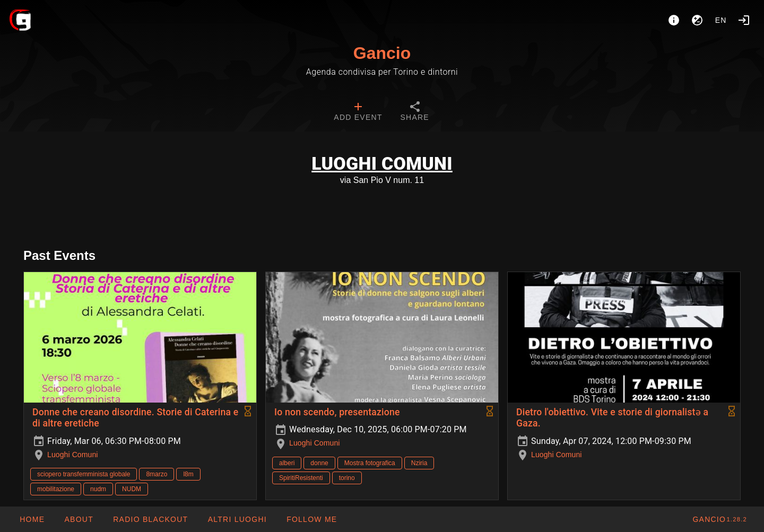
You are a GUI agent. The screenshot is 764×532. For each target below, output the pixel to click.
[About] (674, 20)
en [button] (721, 20)
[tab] (358, 112)
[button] (237, 519)
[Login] (744, 20)
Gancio (382, 53)
